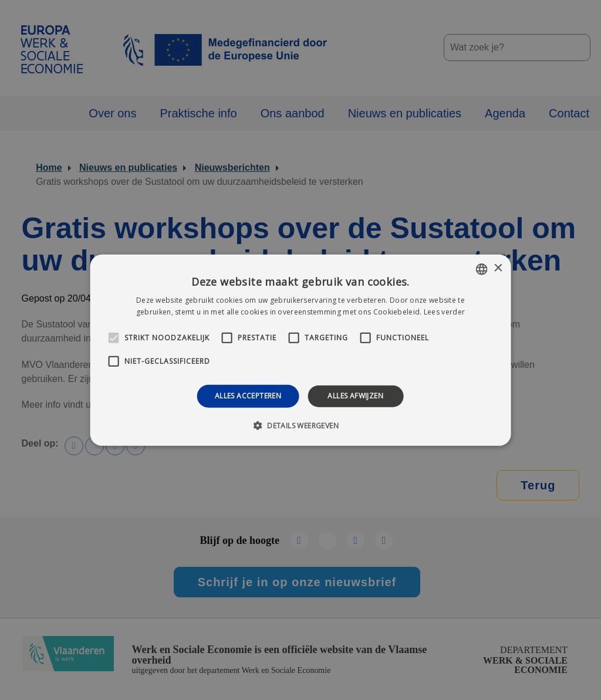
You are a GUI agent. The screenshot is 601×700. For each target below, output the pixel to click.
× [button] (497, 268)
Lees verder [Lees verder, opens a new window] (444, 312)
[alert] (300, 350)
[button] (300, 425)
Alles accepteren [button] (248, 396)
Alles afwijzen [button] (355, 396)
